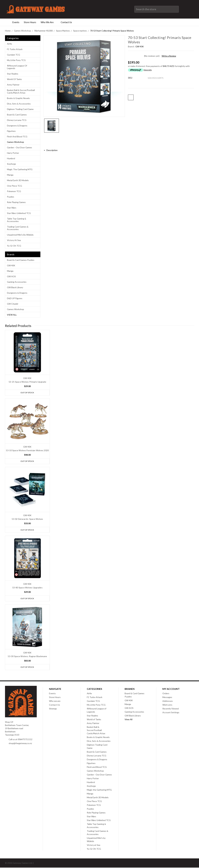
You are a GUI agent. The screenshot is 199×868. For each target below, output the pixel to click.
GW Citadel (13, 304)
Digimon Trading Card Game (20, 109)
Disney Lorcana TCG (17, 120)
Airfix (9, 44)
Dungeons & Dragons (17, 126)
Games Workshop (15, 142)
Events (16, 22)
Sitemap (53, 709)
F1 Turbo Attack (15, 49)
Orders (166, 694)
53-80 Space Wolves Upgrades (27, 588)
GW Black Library (15, 287)
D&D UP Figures (15, 298)
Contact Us (68, 22)
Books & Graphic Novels (18, 98)
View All (12, 315)
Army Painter (13, 85)
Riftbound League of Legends (17, 67)
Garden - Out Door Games (20, 147)
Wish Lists (167, 705)
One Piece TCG (14, 186)
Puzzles (11, 197)
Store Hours (30, 22)
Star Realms (13, 74)
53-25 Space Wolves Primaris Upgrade (27, 382)
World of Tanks (14, 79)
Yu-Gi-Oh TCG (14, 246)
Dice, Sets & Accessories (19, 104)
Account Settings (171, 713)
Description (53, 150)
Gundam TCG (14, 55)
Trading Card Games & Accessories (18, 228)
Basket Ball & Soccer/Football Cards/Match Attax (21, 91)
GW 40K (11, 265)
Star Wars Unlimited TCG (19, 213)
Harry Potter (13, 153)
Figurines (11, 131)
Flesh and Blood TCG (17, 136)
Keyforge (11, 164)
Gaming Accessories (17, 282)
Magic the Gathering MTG (20, 169)
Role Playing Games (16, 202)
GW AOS (11, 276)
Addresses (168, 701)
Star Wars (12, 208)
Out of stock (27, 393)
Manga (10, 175)
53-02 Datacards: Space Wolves (27, 519)
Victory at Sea (14, 240)
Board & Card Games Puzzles (21, 260)
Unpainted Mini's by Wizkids (20, 235)
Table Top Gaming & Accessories (17, 220)
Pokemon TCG (14, 191)
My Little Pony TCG (16, 60)
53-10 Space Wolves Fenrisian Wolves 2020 (27, 450)
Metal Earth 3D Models (18, 180)
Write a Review (169, 56)
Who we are (48, 22)
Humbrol (11, 158)
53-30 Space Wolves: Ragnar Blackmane (27, 657)
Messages (167, 698)
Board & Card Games (17, 115)
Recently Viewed (171, 709)
